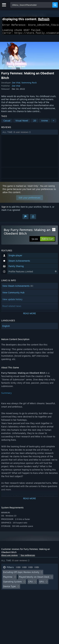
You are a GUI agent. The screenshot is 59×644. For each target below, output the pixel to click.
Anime (45, 122)
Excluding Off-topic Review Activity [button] (21, 574)
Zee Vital (16, 84)
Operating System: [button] (13, 583)
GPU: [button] (42, 583)
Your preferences (28, 557)
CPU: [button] (31, 583)
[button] (30, 134)
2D (35, 122)
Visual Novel (22, 122)
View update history (12, 301)
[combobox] (31, 5)
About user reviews (10, 557)
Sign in (5, 209)
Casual (7, 122)
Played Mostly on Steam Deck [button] (34, 579)
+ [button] (53, 122)
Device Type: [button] (10, 588)
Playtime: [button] (8, 579)
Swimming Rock (29, 84)
